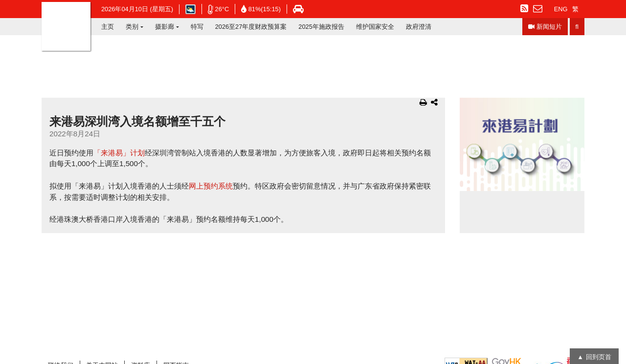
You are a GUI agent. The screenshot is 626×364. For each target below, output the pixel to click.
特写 (197, 27)
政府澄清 (419, 27)
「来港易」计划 (119, 153)
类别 (132, 27)
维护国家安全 (375, 27)
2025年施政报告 (321, 27)
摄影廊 (165, 27)
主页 (108, 27)
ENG (561, 9)
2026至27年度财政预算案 (251, 27)
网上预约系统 (211, 186)
